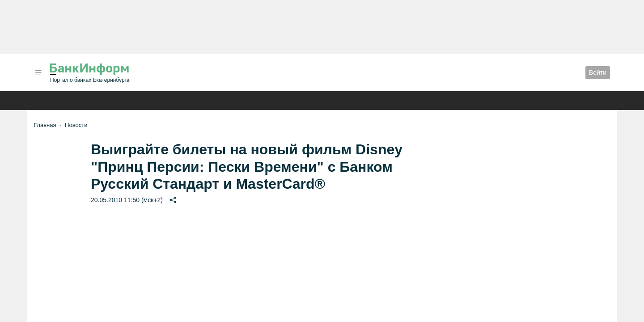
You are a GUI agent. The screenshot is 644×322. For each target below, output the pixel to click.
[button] (38, 73)
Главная (45, 125)
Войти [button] (598, 72)
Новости (76, 125)
